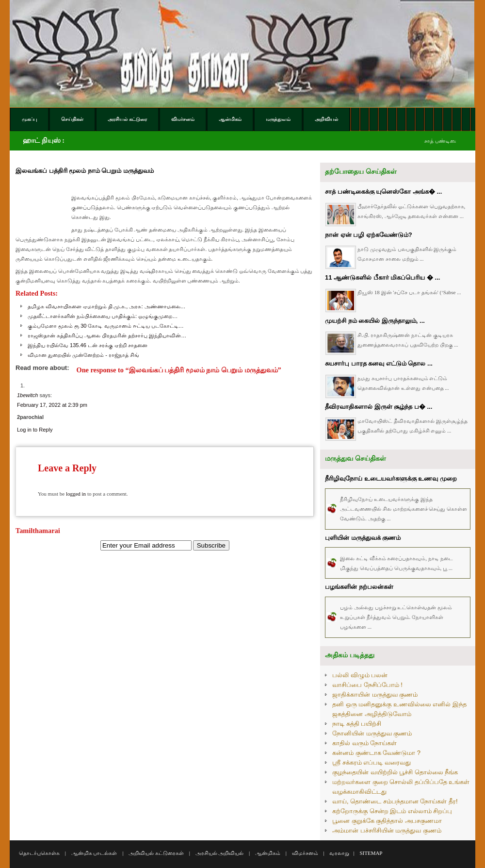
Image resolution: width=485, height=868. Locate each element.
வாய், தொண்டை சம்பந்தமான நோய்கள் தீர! (395, 801)
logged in (76, 494)
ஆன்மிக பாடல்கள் (94, 853)
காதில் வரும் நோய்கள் (364, 743)
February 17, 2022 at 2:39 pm (52, 405)
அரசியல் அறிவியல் (220, 853)
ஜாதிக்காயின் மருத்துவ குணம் (375, 694)
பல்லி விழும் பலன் (360, 675)
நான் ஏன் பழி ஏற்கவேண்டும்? (369, 235)
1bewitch (27, 395)
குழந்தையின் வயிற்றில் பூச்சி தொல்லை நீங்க (395, 772)
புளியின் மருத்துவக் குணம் (363, 538)
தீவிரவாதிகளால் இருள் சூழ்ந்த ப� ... (379, 407)
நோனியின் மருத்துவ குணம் (372, 733)
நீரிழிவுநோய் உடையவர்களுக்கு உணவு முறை (391, 478)
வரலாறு (339, 853)
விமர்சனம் (305, 853)
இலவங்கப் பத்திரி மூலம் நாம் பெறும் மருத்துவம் (85, 171)
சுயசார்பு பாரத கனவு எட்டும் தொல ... (379, 363)
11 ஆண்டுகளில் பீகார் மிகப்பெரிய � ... (382, 277)
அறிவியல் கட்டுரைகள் (156, 853)
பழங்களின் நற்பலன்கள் (359, 587)
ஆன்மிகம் (268, 853)
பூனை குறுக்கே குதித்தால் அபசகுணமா (387, 821)
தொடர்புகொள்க (39, 853)
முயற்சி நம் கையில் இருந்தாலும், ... (375, 321)
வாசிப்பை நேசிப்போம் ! (367, 685)
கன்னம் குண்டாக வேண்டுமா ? (376, 753)
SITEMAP (371, 853)
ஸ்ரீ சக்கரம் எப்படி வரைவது (372, 762)
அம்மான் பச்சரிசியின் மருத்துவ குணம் (387, 830)
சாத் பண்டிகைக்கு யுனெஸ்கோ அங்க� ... (383, 192)
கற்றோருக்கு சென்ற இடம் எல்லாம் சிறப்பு (392, 811)
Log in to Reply (35, 430)
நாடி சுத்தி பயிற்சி (357, 724)
